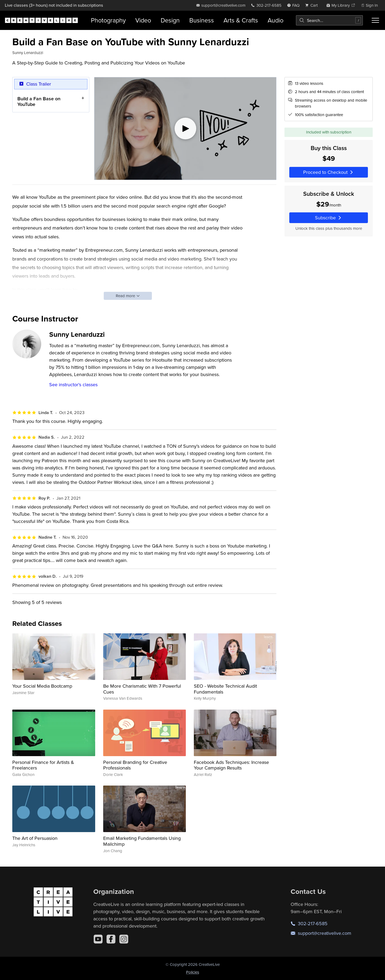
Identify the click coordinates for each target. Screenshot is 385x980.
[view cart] (313, 5)
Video (143, 20)
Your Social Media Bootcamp (42, 686)
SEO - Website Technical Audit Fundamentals (225, 689)
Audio (276, 20)
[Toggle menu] (375, 20)
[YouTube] (98, 939)
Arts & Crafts (241, 20)
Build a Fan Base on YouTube (39, 101)
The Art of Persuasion (35, 838)
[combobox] (329, 20)
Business (202, 20)
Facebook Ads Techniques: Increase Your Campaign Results (231, 765)
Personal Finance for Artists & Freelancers (43, 765)
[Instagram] (124, 939)
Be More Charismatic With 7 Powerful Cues (142, 689)
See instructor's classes (73, 384)
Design (170, 20)
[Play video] (185, 129)
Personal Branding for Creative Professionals (135, 765)
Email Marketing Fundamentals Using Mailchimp (142, 841)
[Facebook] (111, 939)
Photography (108, 20)
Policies (193, 972)
